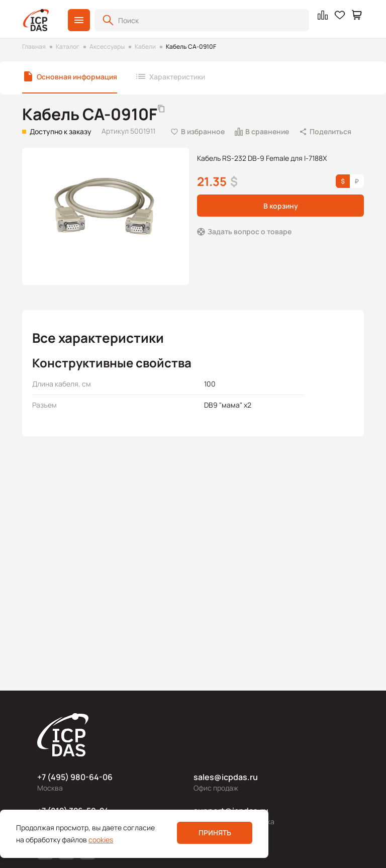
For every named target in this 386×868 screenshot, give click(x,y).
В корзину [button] (281, 206)
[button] (79, 20)
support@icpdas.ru (231, 811)
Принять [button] (215, 833)
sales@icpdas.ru (226, 777)
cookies (101, 840)
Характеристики (177, 77)
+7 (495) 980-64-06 (75, 777)
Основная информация (77, 77)
